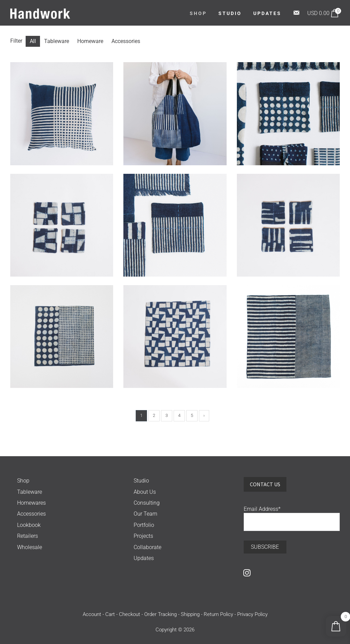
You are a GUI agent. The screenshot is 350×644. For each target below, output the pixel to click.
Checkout (130, 614)
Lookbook (29, 525)
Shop (23, 481)
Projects (143, 536)
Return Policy (218, 614)
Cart (110, 614)
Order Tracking (160, 614)
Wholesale (30, 547)
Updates (144, 558)
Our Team (145, 514)
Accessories (31, 514)
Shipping (190, 614)
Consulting (147, 503)
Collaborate (147, 547)
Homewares (31, 503)
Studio (141, 481)
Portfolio (144, 525)
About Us (145, 492)
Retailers (28, 536)
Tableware (30, 492)
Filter (16, 41)
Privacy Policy (252, 614)
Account (92, 614)
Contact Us (265, 484)
